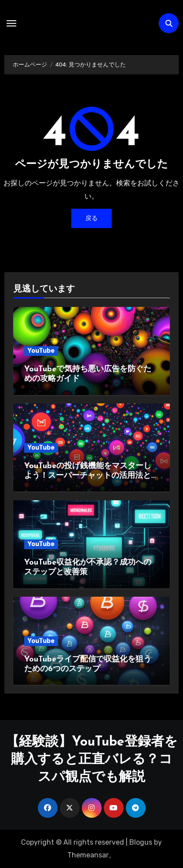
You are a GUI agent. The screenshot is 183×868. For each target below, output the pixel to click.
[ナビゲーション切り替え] (11, 23)
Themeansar (88, 855)
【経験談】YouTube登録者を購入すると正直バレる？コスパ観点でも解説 (92, 760)
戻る (91, 218)
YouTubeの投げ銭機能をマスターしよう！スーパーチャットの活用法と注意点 (91, 476)
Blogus (141, 842)
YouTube (41, 351)
